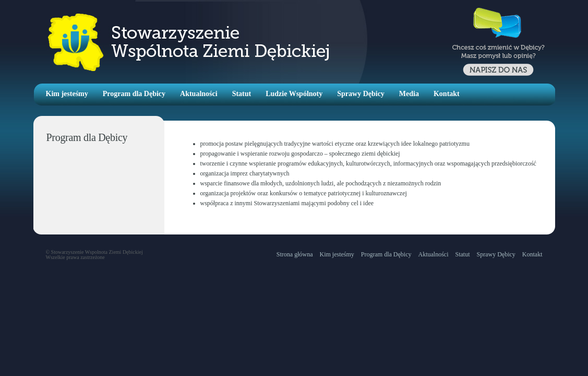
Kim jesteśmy (67, 94)
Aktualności (199, 94)
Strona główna (295, 254)
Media (409, 94)
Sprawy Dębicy (361, 94)
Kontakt (447, 94)
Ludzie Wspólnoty (294, 94)
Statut (242, 94)
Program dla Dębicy (134, 94)
